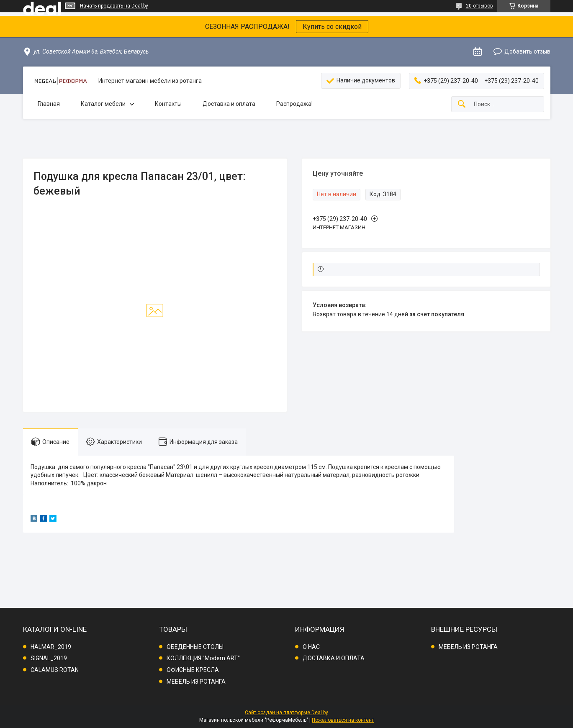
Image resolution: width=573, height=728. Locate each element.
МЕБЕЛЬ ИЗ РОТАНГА (196, 682)
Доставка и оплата (229, 104)
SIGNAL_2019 (49, 658)
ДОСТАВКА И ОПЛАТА (334, 658)
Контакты (168, 104)
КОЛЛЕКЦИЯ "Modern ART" (203, 658)
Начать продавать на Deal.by (114, 6)
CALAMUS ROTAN (55, 670)
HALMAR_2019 (51, 647)
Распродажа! (294, 104)
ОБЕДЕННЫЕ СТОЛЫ (195, 647)
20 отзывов (479, 6)
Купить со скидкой (332, 27)
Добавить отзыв (527, 51)
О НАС (311, 647)
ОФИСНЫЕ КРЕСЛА (193, 670)
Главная (49, 104)
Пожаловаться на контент (343, 720)
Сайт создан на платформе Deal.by (286, 713)
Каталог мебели (103, 104)
